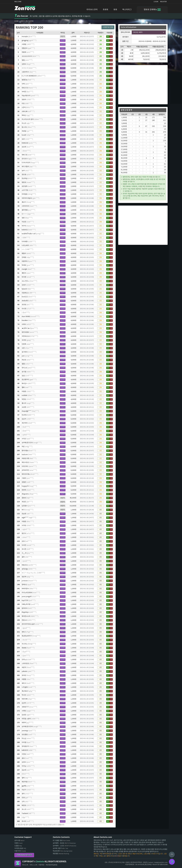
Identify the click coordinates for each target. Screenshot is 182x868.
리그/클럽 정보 (61, 841)
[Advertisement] (143, 85)
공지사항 (19, 841)
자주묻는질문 (20, 848)
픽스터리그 (127, 10)
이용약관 (41, 865)
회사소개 (25, 865)
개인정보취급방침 (51, 865)
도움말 (18, 846)
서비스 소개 (33, 865)
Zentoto (18, 863)
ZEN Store (24, 855)
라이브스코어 (92, 10)
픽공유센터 (63, 851)
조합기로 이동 (108, 27)
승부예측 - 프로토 (64, 843)
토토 (115, 10)
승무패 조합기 (60, 848)
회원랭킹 (61, 854)
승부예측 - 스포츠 (64, 846)
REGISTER (163, 2)
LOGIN (156, 2)
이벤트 (18, 843)
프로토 (106, 10)
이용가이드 (20, 851)
